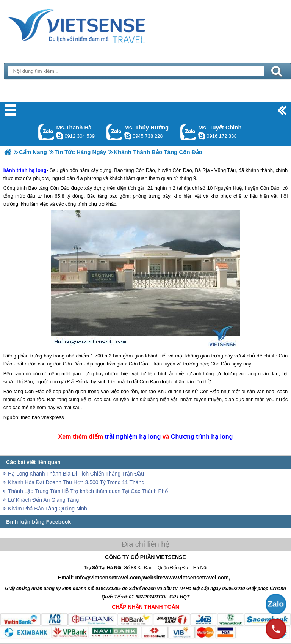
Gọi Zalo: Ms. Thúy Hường (115, 132)
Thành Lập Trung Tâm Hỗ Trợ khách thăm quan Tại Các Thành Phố (88, 491)
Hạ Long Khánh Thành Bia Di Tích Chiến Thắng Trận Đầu (76, 474)
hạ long (150, 437)
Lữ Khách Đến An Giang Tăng (43, 500)
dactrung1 (128, 136)
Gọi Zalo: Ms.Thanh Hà (46, 132)
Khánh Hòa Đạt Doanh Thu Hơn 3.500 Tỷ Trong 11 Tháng (76, 482)
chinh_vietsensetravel (202, 136)
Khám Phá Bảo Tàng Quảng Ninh (48, 509)
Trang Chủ (95, 25)
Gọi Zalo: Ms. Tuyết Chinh (189, 132)
